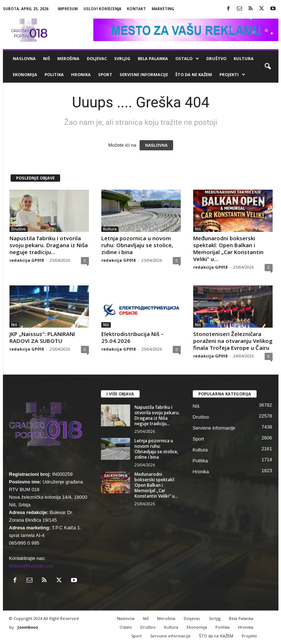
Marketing (163, 9)
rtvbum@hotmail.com (32, 566)
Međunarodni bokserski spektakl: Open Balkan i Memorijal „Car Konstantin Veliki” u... (228, 248)
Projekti (232, 75)
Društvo (216, 58)
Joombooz (28, 627)
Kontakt (136, 9)
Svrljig (122, 58)
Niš (46, 58)
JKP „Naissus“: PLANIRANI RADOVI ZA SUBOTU (42, 337)
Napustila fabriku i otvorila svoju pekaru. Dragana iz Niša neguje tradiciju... (49, 245)
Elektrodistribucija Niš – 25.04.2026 (132, 337)
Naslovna (24, 58)
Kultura (244, 58)
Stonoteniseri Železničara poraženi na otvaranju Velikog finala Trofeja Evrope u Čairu (233, 341)
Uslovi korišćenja (102, 9)
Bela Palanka (153, 58)
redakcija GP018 (27, 260)
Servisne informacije (144, 74)
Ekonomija (25, 74)
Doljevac (97, 58)
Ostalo (187, 59)
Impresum (68, 9)
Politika (54, 74)
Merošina (68, 58)
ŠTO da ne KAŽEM (194, 74)
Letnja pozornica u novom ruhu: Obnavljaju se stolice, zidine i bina (137, 245)
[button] (268, 67)
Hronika (81, 74)
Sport (105, 74)
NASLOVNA (156, 145)
